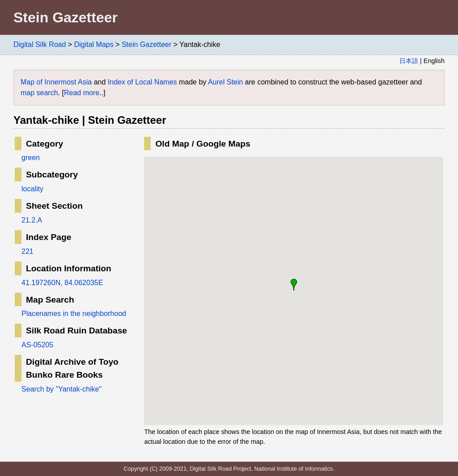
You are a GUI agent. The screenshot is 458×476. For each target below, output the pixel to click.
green (31, 158)
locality (32, 189)
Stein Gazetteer (146, 44)
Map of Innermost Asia (56, 82)
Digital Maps (94, 44)
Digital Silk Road (40, 44)
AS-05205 (37, 345)
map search (39, 93)
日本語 (409, 61)
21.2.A (32, 220)
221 (28, 251)
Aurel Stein (225, 82)
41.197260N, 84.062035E (62, 283)
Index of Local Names (142, 82)
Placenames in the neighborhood (74, 314)
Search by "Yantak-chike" (61, 389)
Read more (82, 93)
